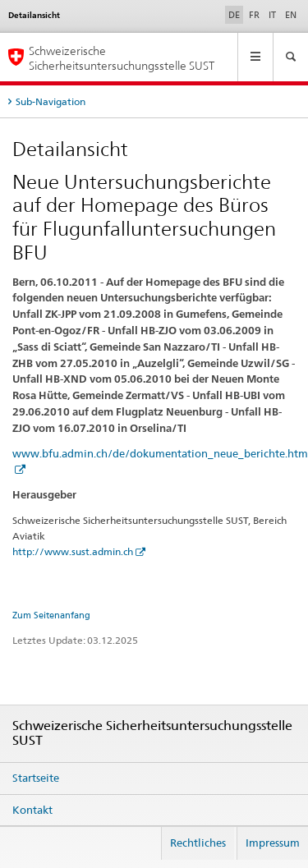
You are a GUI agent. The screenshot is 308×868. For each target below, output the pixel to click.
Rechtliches (198, 843)
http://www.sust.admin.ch (73, 551)
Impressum (273, 843)
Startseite (36, 778)
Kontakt (32, 810)
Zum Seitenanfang (51, 615)
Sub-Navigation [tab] (51, 101)
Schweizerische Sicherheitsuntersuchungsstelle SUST (122, 57)
